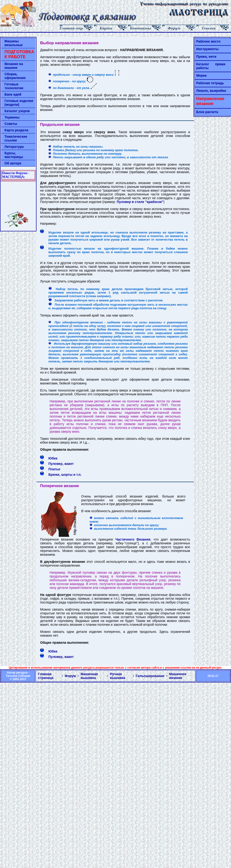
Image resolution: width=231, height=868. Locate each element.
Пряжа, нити (206, 57)
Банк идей (13, 94)
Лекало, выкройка (211, 91)
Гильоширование (150, 676)
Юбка (53, 458)
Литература (14, 147)
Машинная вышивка (89, 676)
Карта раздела (16, 130)
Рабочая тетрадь (210, 83)
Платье (54, 469)
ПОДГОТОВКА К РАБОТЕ (19, 54)
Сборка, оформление (15, 76)
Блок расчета (207, 112)
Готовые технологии (14, 86)
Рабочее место (208, 41)
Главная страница (46, 676)
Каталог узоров (17, 111)
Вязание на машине (14, 66)
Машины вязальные (14, 43)
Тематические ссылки (16, 138)
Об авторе (13, 163)
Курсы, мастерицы (14, 155)
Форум (70, 676)
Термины (12, 117)
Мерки (201, 75)
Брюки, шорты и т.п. (65, 475)
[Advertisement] (18, 196)
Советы (11, 124)
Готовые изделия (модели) (19, 103)
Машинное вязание (178, 676)
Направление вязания (210, 101)
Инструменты (207, 49)
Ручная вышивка (118, 676)
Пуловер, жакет (61, 464)
